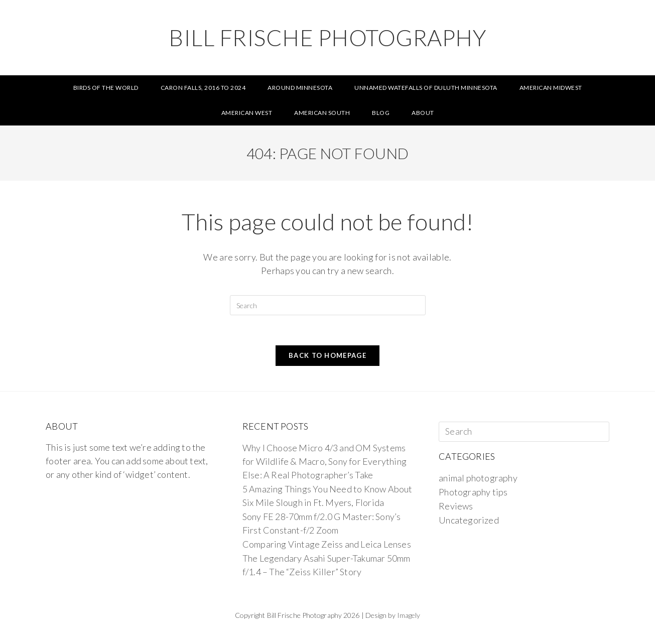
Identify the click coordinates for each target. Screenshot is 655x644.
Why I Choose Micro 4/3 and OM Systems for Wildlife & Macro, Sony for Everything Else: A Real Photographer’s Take (324, 461)
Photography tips (473, 492)
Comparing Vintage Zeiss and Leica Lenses (327, 544)
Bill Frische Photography (327, 38)
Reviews (456, 506)
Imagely (409, 615)
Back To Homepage (327, 355)
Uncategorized (469, 520)
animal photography (478, 478)
